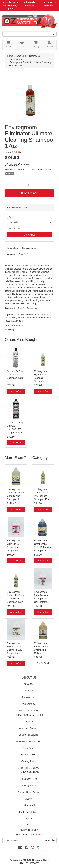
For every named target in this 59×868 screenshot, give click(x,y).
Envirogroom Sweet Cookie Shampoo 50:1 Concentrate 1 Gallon (15, 650)
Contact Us (28, 691)
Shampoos (35, 56)
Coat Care (21, 56)
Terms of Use (28, 697)
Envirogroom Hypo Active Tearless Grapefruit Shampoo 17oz (42, 378)
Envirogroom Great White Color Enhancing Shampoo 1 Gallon (43, 547)
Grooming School (28, 786)
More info (17, 165)
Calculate (29, 235)
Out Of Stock (43, 663)
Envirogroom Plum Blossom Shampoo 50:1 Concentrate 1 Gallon (42, 599)
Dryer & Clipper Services (28, 741)
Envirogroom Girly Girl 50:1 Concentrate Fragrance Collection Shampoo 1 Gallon (14, 550)
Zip (28, 825)
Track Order (28, 748)
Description (12, 248)
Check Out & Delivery (28, 768)
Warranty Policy (28, 761)
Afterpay (28, 819)
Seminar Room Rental (28, 792)
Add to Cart (29, 193)
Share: (14, 152)
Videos (28, 799)
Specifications (29, 248)
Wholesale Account (28, 728)
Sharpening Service (28, 735)
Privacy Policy (28, 704)
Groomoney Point (28, 779)
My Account (28, 722)
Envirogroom (16, 59)
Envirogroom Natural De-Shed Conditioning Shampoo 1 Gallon (16, 496)
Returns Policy (28, 755)
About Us (28, 684)
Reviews (18, 254)
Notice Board (28, 805)
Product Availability (28, 812)
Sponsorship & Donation (28, 711)
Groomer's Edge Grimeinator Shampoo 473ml (15, 374)
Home (10, 56)
